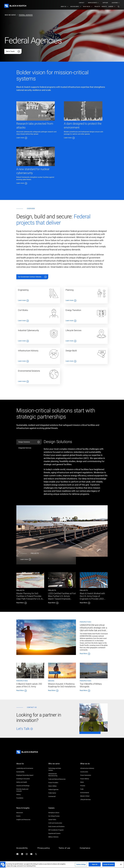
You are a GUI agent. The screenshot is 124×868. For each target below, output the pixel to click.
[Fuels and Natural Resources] (57, 779)
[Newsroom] (25, 813)
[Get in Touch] (13, 51)
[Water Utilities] (57, 786)
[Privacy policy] (46, 848)
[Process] (89, 786)
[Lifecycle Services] (89, 800)
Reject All (95, 864)
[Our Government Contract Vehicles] (32, 277)
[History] (25, 795)
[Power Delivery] (89, 779)
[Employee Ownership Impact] (25, 775)
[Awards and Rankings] (25, 786)
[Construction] (89, 772)
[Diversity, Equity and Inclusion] (25, 790)
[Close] (121, 864)
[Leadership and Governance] (25, 768)
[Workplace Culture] (57, 813)
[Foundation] (25, 798)
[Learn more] (46, 559)
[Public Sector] (57, 793)
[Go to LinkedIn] (22, 854)
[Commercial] (57, 796)
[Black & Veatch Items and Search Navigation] (90, 7)
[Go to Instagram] (27, 854)
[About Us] (25, 765)
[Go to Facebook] (17, 854)
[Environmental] (89, 793)
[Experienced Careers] (57, 833)
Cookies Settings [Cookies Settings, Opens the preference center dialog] (81, 864)
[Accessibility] (25, 848)
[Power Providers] (57, 783)
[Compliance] (88, 848)
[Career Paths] (57, 820)
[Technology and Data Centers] (57, 769)
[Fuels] (89, 789)
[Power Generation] (89, 775)
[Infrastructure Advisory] (89, 768)
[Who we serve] (57, 765)
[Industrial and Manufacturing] (57, 775)
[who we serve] (10, 15)
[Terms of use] (67, 848)
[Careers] (57, 809)
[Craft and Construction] (57, 823)
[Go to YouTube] (31, 854)
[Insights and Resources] (25, 820)
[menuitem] (82, 3)
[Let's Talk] (45, 729)
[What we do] (89, 765)
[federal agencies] (26, 15)
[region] (62, 865)
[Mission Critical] (89, 796)
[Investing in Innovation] (25, 779)
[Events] (25, 816)
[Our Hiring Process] (57, 816)
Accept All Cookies (109, 864)
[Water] (89, 782)
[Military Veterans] (57, 837)
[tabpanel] (76, 468)
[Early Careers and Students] (57, 826)
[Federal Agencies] (57, 790)
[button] (119, 7)
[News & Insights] (25, 809)
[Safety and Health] (25, 782)
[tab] (29, 442)
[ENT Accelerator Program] (57, 830)
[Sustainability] (25, 772)
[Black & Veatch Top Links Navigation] (99, 3)
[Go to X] (36, 854)
